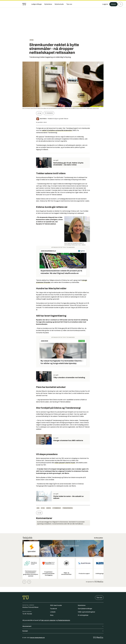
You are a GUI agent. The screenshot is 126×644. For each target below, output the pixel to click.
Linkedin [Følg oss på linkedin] (53, 612)
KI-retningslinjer (83, 615)
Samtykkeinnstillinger (85, 609)
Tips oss (99, 598)
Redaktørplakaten (64, 620)
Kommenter (49, 113)
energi (49, 508)
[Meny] (120, 4)
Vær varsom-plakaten (48, 620)
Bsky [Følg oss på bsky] (52, 615)
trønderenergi (68, 508)
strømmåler (57, 508)
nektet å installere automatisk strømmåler (57, 130)
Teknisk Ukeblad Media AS (37, 638)
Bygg (32, 40)
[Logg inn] (104, 4)
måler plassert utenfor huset (65, 463)
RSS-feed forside (56, 605)
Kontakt (63, 631)
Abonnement (63, 626)
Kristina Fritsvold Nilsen (30, 607)
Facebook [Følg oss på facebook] (54, 609)
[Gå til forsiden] (24, 4)
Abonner (113, 4)
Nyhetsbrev (82, 605)
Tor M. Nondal (27, 614)
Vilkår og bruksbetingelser (86, 612)
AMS (38, 508)
